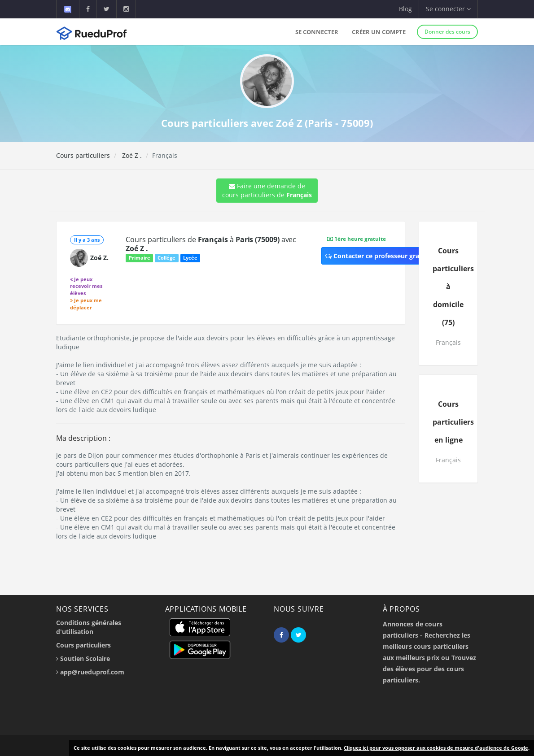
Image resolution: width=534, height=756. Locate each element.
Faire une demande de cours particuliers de (267, 190)
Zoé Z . (131, 155)
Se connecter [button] (448, 9)
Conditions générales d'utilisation (89, 627)
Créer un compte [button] (379, 32)
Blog (405, 9)
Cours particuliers (83, 155)
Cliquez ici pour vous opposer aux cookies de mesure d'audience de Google (436, 748)
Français (448, 342)
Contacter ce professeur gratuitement (388, 256)
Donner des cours (447, 32)
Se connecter (317, 32)
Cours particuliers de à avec (211, 244)
